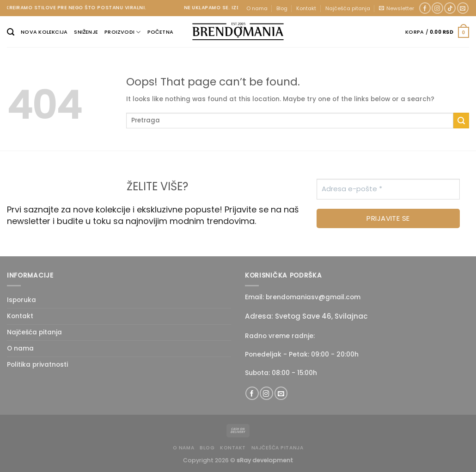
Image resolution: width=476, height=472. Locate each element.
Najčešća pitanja (348, 8)
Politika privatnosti (37, 365)
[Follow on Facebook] (425, 8)
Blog (282, 8)
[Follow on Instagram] (437, 8)
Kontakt (306, 8)
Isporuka (21, 300)
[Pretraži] (11, 32)
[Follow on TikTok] (450, 8)
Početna (161, 32)
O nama (257, 8)
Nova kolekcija (44, 32)
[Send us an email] (463, 8)
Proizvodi (122, 32)
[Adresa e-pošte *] (388, 189)
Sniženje (86, 32)
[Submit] (461, 121)
